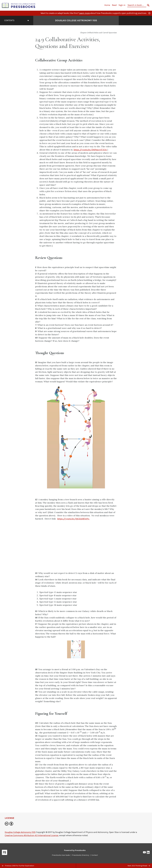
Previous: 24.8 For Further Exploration (18, 866)
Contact (95, 855)
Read (114, 5)
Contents (17, 20)
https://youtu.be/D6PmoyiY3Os (90, 150)
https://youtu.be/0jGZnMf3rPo (74, 519)
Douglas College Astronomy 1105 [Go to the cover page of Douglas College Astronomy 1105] (76, 20)
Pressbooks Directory (81, 855)
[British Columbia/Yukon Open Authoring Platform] (19, 5)
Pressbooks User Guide (61, 855)
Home (107, 5)
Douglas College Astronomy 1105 (20, 832)
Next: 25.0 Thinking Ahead (139, 866)
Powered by (75, 850)
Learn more (84, 13)
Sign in (122, 5)
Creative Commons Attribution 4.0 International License (32, 835)
